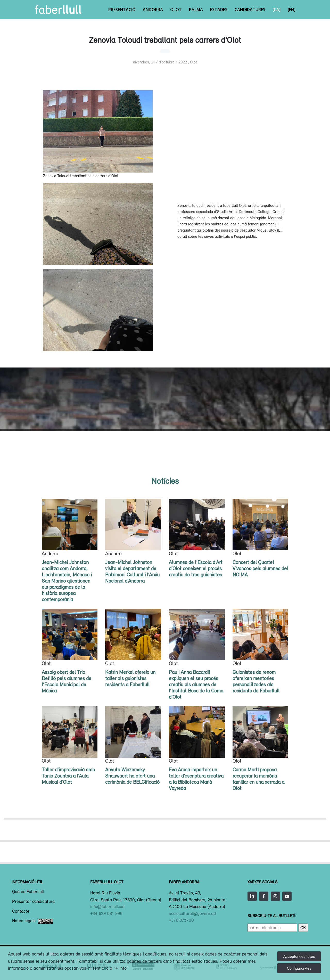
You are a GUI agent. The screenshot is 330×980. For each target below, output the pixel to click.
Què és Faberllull (28, 892)
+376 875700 (181, 920)
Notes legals (32, 921)
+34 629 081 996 (106, 913)
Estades (219, 10)
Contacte (21, 911)
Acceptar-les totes (299, 956)
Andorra (153, 10)
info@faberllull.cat (108, 907)
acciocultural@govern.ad (192, 913)
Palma (196, 10)
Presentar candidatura (33, 902)
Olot (176, 10)
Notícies (165, 481)
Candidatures (250, 10)
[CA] (277, 10)
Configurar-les (299, 968)
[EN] (292, 10)
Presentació (122, 10)
